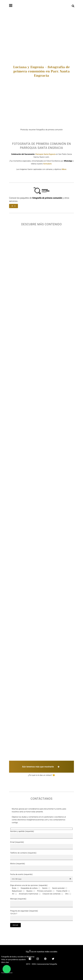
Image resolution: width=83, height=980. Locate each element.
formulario (47, 164)
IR (14, 206)
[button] (7, 969)
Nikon (64, 169)
